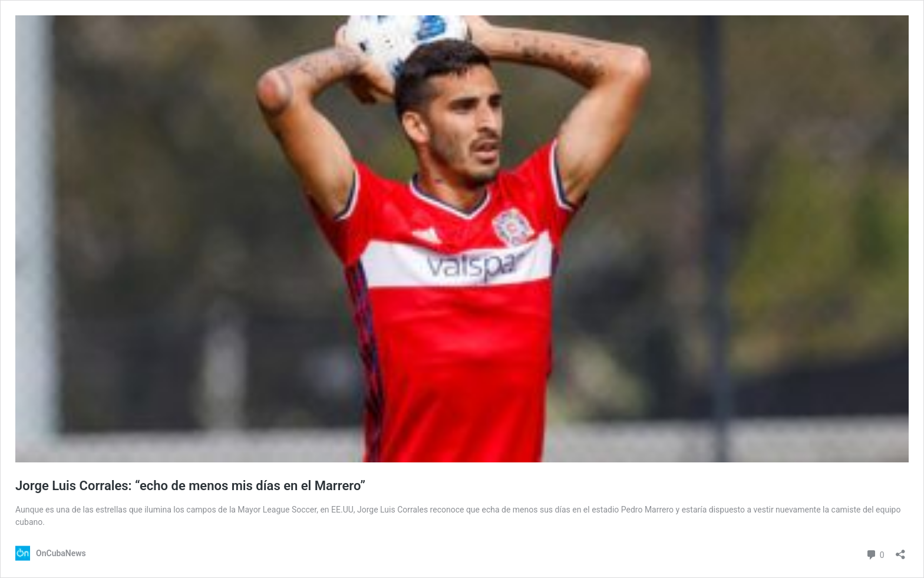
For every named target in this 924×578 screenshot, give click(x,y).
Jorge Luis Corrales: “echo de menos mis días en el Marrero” (190, 486)
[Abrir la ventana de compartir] (900, 551)
